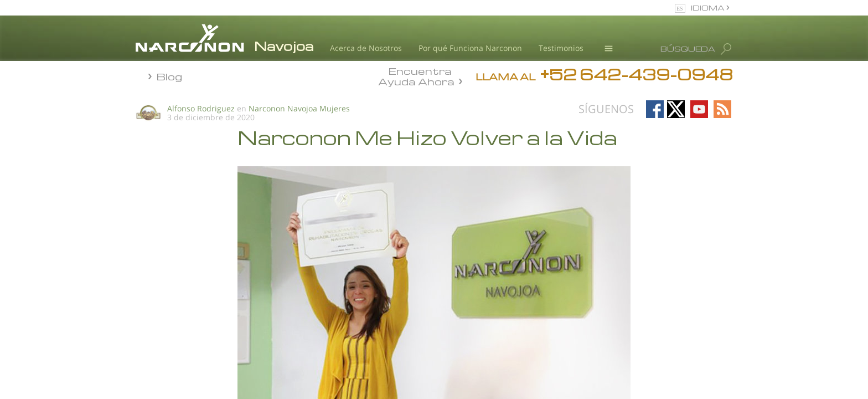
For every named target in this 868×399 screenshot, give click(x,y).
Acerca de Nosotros (366, 48)
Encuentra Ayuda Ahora (416, 75)
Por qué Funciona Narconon (470, 48)
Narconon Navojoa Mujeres (299, 108)
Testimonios (561, 48)
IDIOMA (709, 7)
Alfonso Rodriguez (201, 108)
